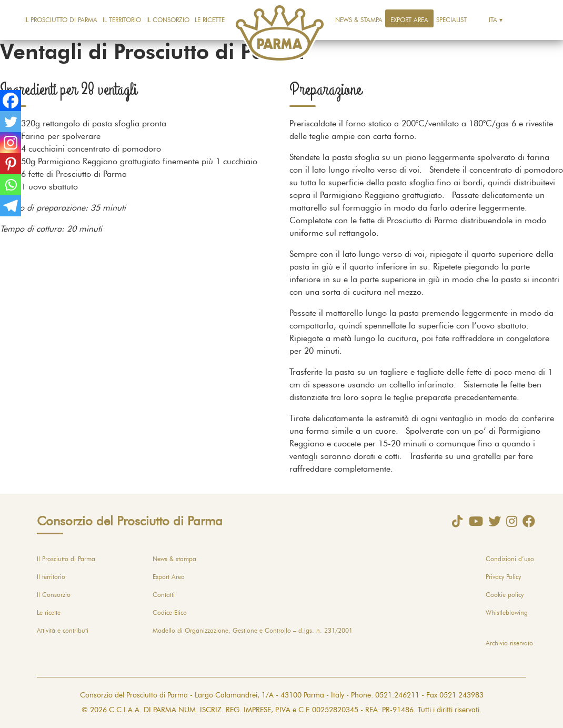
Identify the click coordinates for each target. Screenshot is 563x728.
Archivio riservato (509, 643)
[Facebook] (11, 101)
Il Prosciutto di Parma (61, 20)
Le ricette (210, 20)
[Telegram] (11, 206)
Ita (493, 20)
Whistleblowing (507, 613)
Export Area (409, 20)
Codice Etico (170, 613)
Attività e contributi (63, 631)
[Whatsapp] (11, 185)
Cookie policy (505, 595)
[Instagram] (11, 143)
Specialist (451, 20)
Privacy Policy (503, 577)
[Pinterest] (11, 164)
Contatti (164, 595)
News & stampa (359, 20)
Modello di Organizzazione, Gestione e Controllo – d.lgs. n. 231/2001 (253, 631)
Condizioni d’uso (510, 559)
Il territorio (122, 20)
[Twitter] (11, 122)
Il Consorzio (168, 20)
